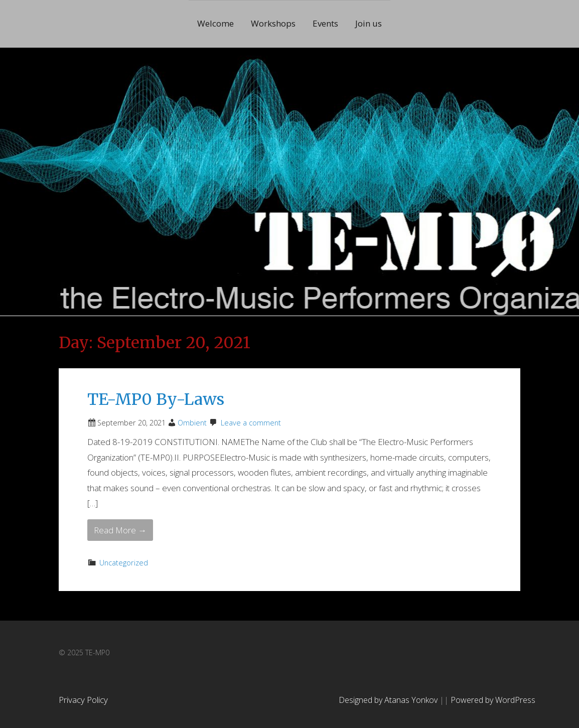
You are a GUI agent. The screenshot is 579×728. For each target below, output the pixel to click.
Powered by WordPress (493, 700)
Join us (369, 23)
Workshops (273, 23)
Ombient (192, 423)
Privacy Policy (83, 700)
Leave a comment (251, 423)
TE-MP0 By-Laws (156, 399)
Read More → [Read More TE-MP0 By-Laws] (120, 530)
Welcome (215, 23)
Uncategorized (124, 563)
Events (325, 23)
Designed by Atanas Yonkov (389, 700)
